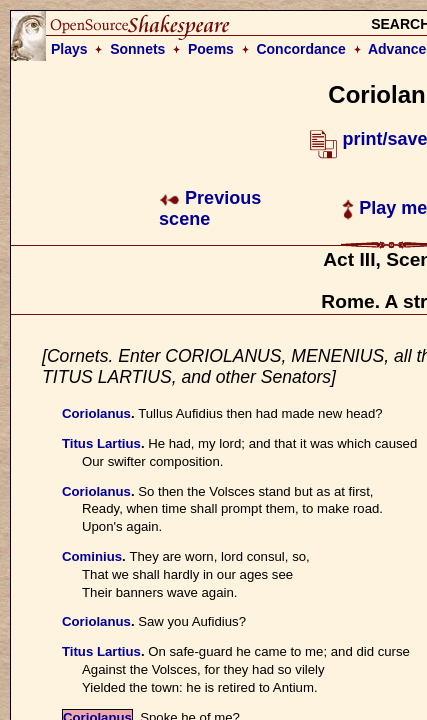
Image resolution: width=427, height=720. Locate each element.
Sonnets (137, 49)
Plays (69, 49)
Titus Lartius (101, 443)
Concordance (300, 49)
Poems (211, 49)
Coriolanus (96, 413)
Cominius (92, 556)
